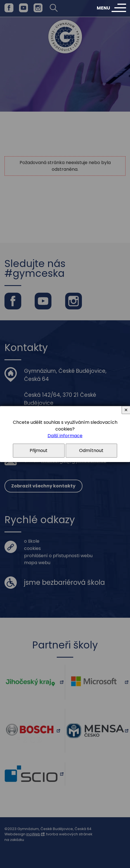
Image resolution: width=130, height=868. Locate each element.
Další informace (65, 436)
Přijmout (39, 450)
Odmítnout (91, 450)
